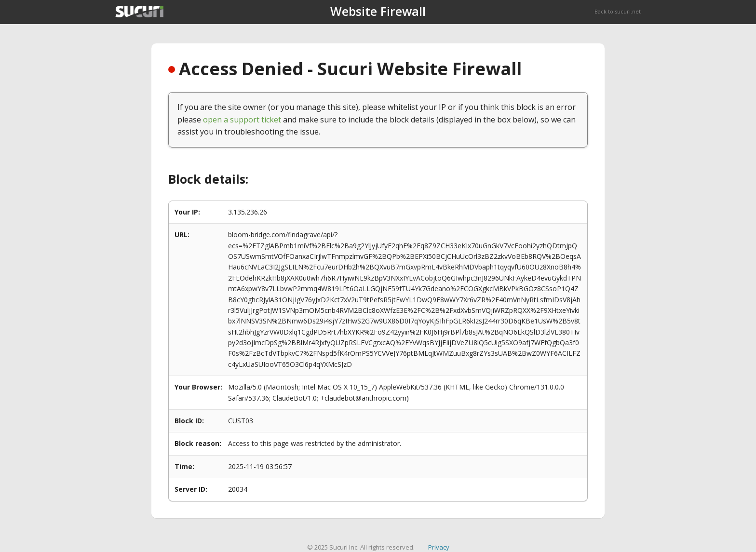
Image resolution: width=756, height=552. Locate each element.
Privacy (439, 547)
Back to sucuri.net (618, 11)
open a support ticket (242, 120)
